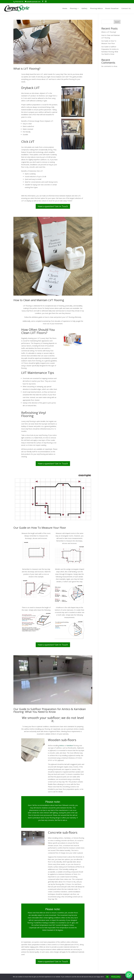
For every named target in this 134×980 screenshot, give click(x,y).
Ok (107, 977)
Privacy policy (116, 977)
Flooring (73, 9)
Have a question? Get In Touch (53, 206)
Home (65, 9)
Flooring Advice (96, 9)
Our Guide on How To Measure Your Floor (40, 528)
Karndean (70, 745)
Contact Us (126, 9)
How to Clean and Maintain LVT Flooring (39, 300)
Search (117, 22)
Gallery (84, 9)
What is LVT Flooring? (27, 69)
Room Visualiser (112, 9)
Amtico (62, 745)
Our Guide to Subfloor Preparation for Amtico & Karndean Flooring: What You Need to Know (50, 710)
